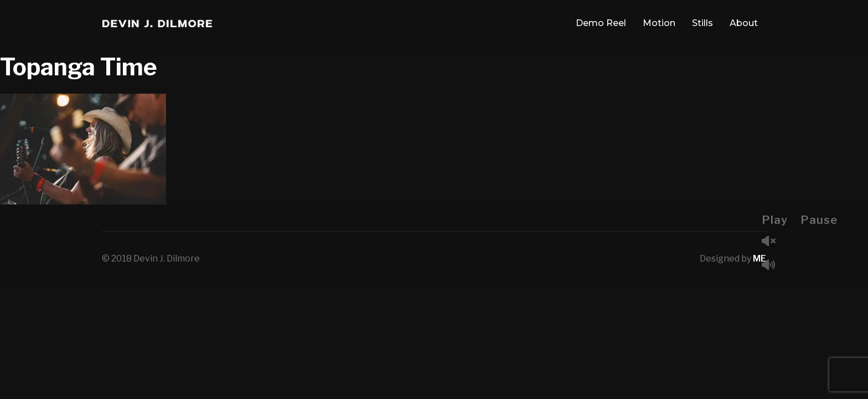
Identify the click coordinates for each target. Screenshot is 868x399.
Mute (773, 266)
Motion (659, 23)
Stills (702, 23)
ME (759, 259)
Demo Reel (601, 23)
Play (775, 220)
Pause (819, 220)
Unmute (773, 242)
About (744, 23)
